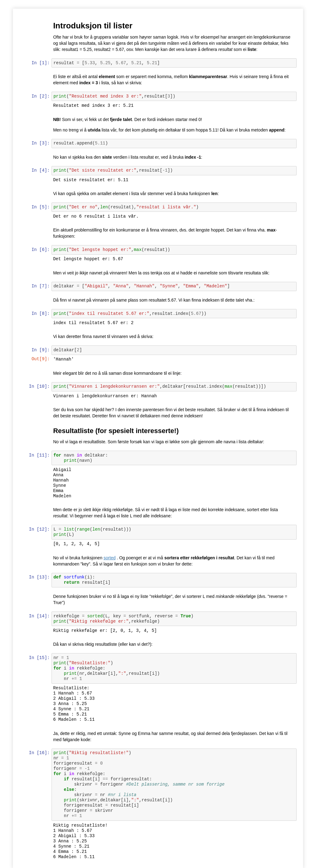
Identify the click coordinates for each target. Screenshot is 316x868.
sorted (110, 558)
